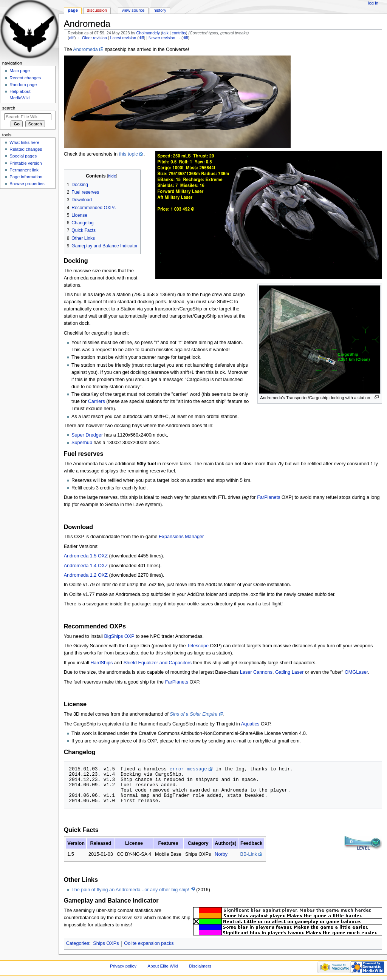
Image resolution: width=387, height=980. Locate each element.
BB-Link (248, 854)
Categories (78, 943)
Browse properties (27, 184)
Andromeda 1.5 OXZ (86, 556)
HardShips (101, 663)
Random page (23, 85)
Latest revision (123, 38)
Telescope (198, 646)
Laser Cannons (256, 672)
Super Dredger (87, 435)
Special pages (23, 156)
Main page (20, 71)
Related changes (26, 149)
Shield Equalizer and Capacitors (158, 663)
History (160, 10)
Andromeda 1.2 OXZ (86, 575)
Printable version (26, 163)
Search (9, 108)
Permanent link (24, 170)
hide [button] (112, 176)
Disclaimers (200, 966)
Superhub (82, 443)
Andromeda (85, 49)
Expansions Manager (181, 537)
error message (188, 769)
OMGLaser (356, 672)
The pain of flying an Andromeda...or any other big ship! (130, 890)
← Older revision (92, 38)
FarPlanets (269, 497)
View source (133, 10)
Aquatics (250, 724)
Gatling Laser (289, 672)
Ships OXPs (106, 943)
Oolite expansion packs (149, 943)
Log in (373, 3)
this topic (128, 154)
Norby (221, 854)
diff (72, 38)
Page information (26, 177)
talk (165, 33)
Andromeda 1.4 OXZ (86, 566)
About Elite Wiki (163, 966)
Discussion (97, 10)
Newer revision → (164, 38)
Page (73, 10)
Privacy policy (123, 966)
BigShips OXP (119, 636)
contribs (179, 33)
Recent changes (25, 78)
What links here (24, 142)
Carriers (97, 401)
